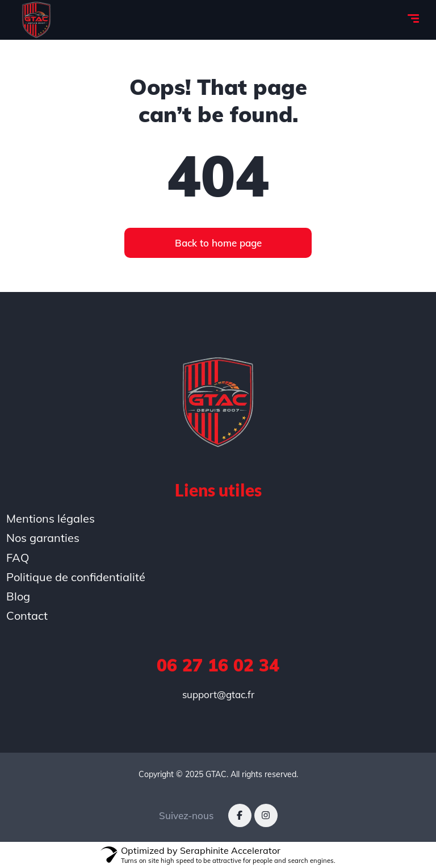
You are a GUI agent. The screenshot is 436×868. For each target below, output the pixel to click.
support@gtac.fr (218, 694)
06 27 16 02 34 (218, 665)
